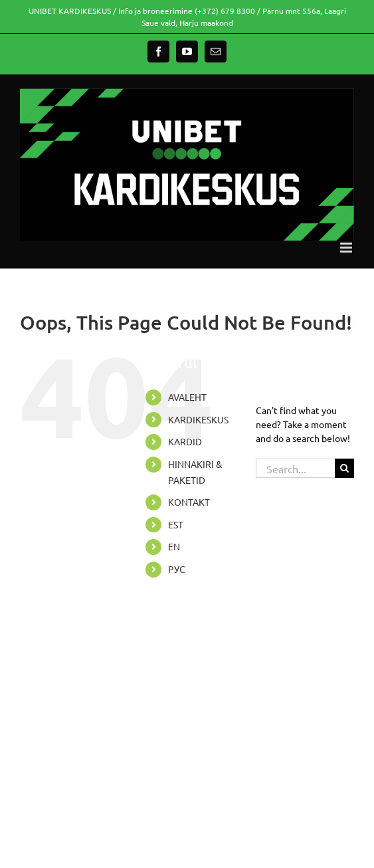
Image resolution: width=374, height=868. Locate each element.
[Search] (344, 468)
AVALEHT (187, 397)
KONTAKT (189, 502)
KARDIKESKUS (198, 419)
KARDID (185, 441)
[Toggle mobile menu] (347, 248)
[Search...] (295, 468)
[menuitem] (202, 525)
